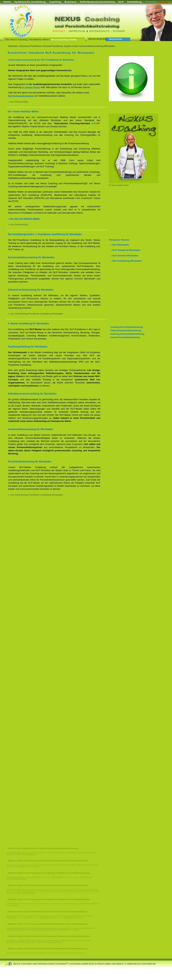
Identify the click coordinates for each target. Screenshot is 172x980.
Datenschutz (100, 31)
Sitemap (119, 31)
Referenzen (116, 39)
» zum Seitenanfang (18, 102)
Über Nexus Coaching (16, 40)
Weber (126, 185)
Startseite (13, 46)
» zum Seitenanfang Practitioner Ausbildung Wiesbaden (36, 314)
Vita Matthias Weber (39, 40)
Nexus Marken (97, 39)
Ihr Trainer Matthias (116, 185)
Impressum (77, 31)
